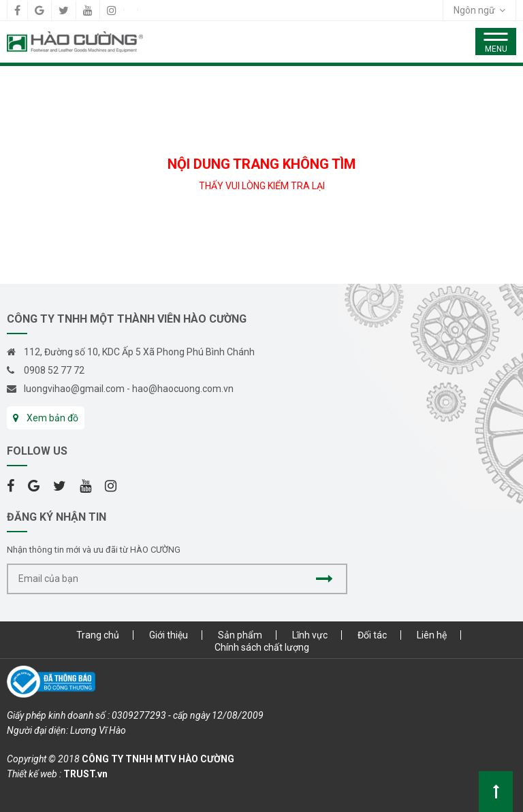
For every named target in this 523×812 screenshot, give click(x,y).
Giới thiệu (169, 635)
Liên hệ (432, 635)
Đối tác (372, 635)
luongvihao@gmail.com (74, 389)
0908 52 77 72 (54, 370)
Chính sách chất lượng (262, 647)
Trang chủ (98, 635)
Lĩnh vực (310, 635)
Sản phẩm (240, 635)
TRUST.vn (85, 774)
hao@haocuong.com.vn (183, 389)
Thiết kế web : (34, 774)
